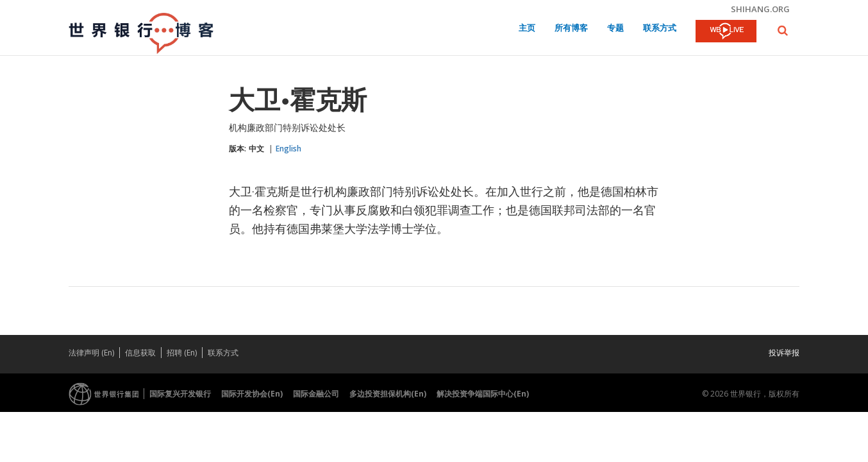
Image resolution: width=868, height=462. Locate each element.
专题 (615, 29)
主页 (527, 29)
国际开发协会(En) (252, 394)
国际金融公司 (316, 394)
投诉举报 (784, 353)
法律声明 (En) (91, 353)
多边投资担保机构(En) (388, 394)
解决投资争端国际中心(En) (483, 394)
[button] (783, 30)
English (288, 149)
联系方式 (660, 29)
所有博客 (571, 29)
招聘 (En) (182, 353)
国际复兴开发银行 (180, 394)
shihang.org (760, 9)
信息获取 (140, 353)
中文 (256, 149)
